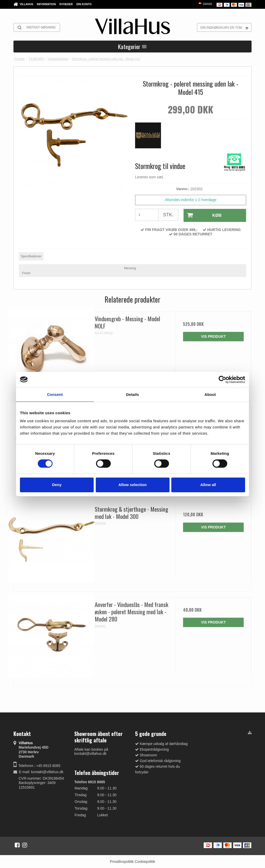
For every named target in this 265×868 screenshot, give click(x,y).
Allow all (208, 485)
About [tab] (210, 394)
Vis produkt (214, 336)
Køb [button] (202, 215)
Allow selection (132, 485)
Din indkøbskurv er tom (226, 27)
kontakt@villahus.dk (47, 771)
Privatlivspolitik (122, 861)
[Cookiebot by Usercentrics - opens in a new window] (222, 379)
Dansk (205, 4)
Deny (57, 485)
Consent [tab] (55, 394)
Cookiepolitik (145, 861)
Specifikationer (31, 256)
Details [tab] (132, 394)
